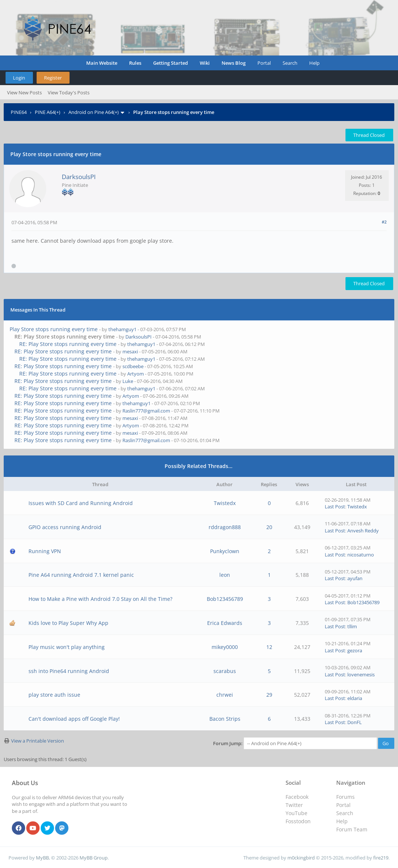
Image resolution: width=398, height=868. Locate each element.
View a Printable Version (38, 741)
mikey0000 (225, 647)
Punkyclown (225, 551)
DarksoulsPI (79, 177)
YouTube (296, 813)
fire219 (381, 858)
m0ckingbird (301, 858)
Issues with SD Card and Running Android (81, 503)
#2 (384, 222)
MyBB (42, 858)
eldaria (355, 698)
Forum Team (352, 829)
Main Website (102, 63)
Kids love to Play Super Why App (68, 623)
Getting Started (171, 63)
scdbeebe (133, 366)
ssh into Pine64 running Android (69, 671)
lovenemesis (361, 674)
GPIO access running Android (65, 527)
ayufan (355, 578)
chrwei (225, 695)
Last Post (335, 507)
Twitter (294, 805)
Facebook (297, 797)
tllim (352, 626)
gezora (355, 650)
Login (19, 78)
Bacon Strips (225, 719)
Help (314, 63)
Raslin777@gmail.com (146, 411)
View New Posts (24, 92)
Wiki (205, 63)
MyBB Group (94, 858)
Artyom (136, 374)
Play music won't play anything (67, 647)
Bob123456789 (225, 599)
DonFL (355, 722)
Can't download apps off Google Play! (74, 719)
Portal (264, 63)
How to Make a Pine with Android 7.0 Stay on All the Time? (100, 599)
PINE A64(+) (48, 112)
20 (269, 527)
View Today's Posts (69, 92)
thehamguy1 (122, 329)
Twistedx (225, 503)
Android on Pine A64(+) (94, 112)
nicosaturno (361, 555)
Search (290, 63)
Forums (345, 797)
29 (269, 695)
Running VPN (45, 551)
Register (53, 78)
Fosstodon (298, 821)
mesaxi (130, 351)
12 (269, 647)
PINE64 (19, 112)
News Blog (234, 63)
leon (225, 575)
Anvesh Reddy (363, 531)
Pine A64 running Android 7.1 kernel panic (81, 575)
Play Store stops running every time (54, 329)
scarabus (225, 671)
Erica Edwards (225, 623)
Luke (128, 381)
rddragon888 (225, 527)
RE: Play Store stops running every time (68, 344)
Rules (135, 63)
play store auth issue (54, 695)
